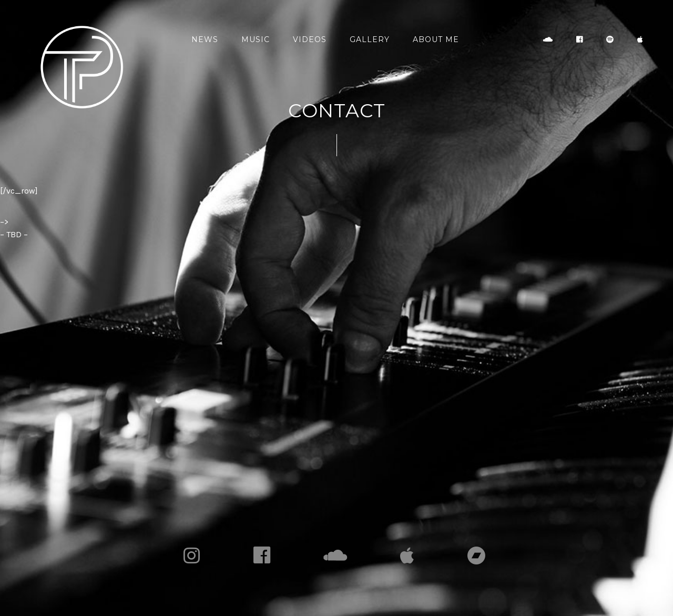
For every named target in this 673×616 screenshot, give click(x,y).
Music (256, 39)
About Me (436, 39)
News (205, 39)
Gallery (370, 39)
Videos (310, 39)
